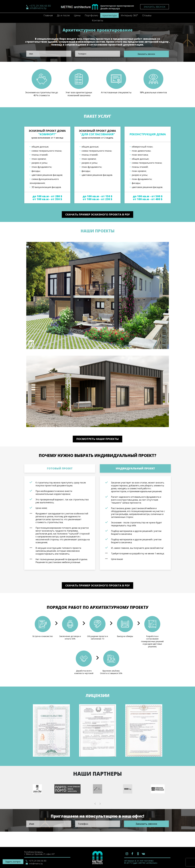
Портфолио (91, 15)
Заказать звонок (155, 7)
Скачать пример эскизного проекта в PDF (98, 215)
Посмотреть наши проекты (97, 445)
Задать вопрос (13, 862)
